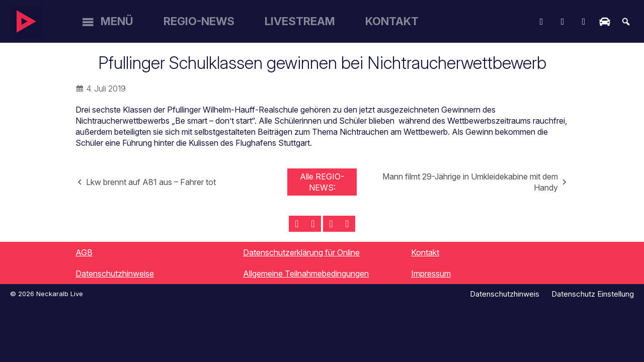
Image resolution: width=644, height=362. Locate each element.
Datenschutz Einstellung (593, 294)
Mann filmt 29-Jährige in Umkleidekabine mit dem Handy (470, 182)
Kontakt (392, 21)
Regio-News (199, 21)
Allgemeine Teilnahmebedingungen (306, 274)
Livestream (300, 21)
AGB (84, 252)
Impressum (431, 274)
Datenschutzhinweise (115, 274)
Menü (117, 21)
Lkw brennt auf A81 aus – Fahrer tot (151, 182)
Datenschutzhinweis (505, 294)
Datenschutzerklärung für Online (301, 252)
